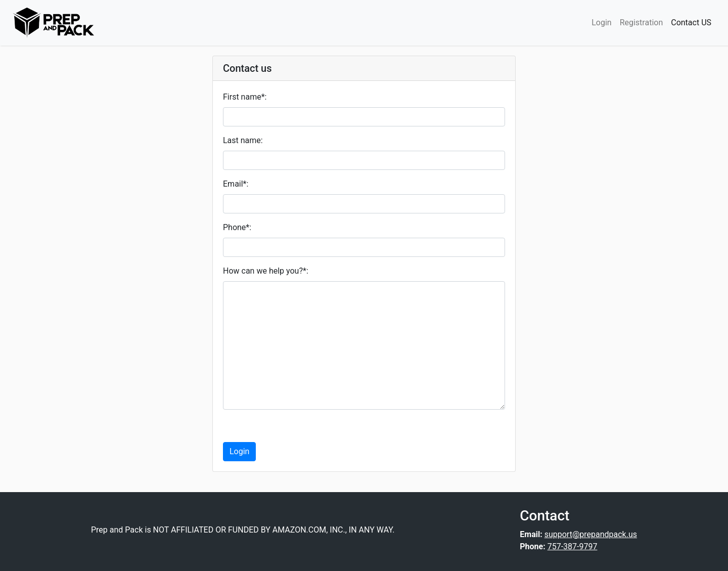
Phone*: (237, 227)
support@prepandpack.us (591, 534)
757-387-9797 (573, 546)
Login (601, 23)
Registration (642, 23)
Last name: (243, 140)
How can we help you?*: (266, 271)
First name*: (245, 97)
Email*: (236, 184)
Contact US (691, 23)
